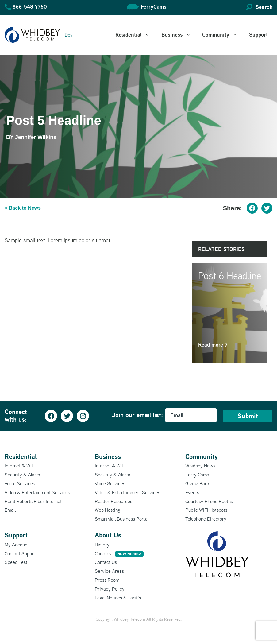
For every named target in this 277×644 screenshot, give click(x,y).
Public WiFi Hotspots (206, 510)
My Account (17, 545)
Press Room (107, 580)
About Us (108, 535)
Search (264, 7)
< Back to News (23, 208)
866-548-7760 (30, 7)
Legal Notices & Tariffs (118, 598)
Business (180, 35)
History (102, 545)
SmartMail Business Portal (122, 519)
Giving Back (197, 483)
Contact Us (106, 562)
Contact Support (21, 553)
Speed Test (16, 562)
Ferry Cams (197, 475)
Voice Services (20, 483)
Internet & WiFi (20, 466)
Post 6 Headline (230, 276)
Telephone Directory (206, 519)
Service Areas (109, 571)
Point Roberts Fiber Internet (33, 501)
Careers (119, 553)
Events (192, 492)
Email (10, 510)
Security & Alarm (22, 475)
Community (223, 35)
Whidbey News (200, 466)
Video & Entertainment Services (37, 492)
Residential (136, 35)
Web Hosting (108, 510)
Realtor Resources (113, 501)
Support (258, 35)
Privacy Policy (110, 589)
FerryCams (154, 7)
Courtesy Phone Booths (209, 501)
